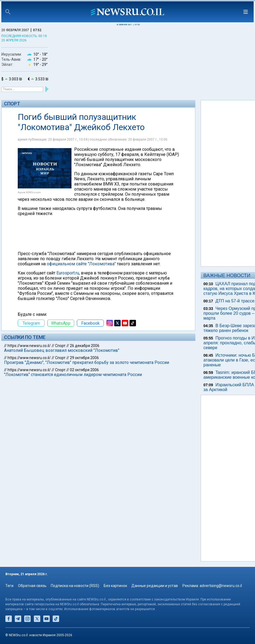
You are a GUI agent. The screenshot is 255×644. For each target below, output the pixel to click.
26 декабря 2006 (85, 346)
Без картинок (115, 586)
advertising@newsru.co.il (221, 586)
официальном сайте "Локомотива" (81, 264)
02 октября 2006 (84, 370)
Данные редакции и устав (155, 586)
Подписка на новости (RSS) (75, 586)
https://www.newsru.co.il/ (29, 346)
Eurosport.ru (68, 273)
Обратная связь (32, 586)
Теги (9, 586)
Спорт (12, 104)
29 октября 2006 (84, 358)
